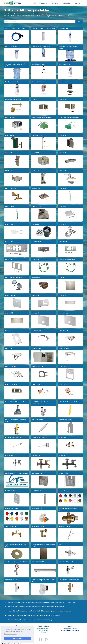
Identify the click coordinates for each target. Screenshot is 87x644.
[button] (44, 3)
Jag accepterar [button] (18, 638)
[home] (12, 2)
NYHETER (55, 3)
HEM (34, 3)
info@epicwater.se (72, 630)
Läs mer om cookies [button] (10, 634)
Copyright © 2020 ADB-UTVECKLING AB (11, 643)
